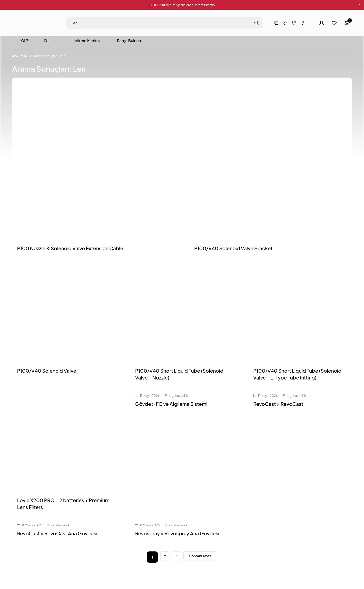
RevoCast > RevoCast (278, 406)
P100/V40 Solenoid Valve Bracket (234, 250)
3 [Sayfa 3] (175, 559)
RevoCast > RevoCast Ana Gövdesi (57, 535)
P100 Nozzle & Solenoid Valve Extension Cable (70, 250)
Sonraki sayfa (202, 559)
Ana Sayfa (20, 58)
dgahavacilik (178, 398)
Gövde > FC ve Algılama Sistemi (171, 406)
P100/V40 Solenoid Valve (47, 373)
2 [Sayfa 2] (161, 559)
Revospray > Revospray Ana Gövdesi (177, 535)
